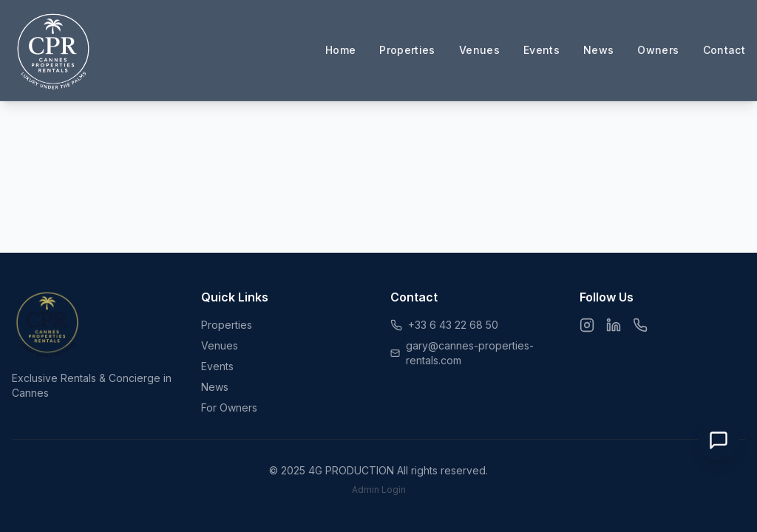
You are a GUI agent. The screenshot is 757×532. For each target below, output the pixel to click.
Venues (479, 50)
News (598, 50)
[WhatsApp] (640, 325)
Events (542, 50)
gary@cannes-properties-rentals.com (470, 353)
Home (340, 50)
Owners (658, 50)
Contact (724, 50)
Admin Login (379, 490)
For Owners (229, 407)
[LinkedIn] (614, 325)
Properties (407, 50)
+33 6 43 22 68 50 (453, 325)
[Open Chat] (719, 440)
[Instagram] (587, 325)
